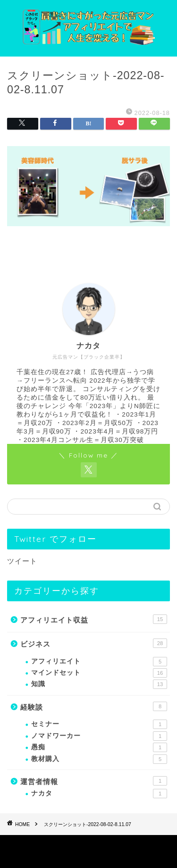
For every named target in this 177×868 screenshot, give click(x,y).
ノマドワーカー (99, 736)
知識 (99, 684)
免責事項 (123, 845)
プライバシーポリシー (70, 845)
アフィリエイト (99, 662)
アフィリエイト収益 (94, 619)
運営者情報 (94, 781)
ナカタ (99, 794)
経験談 (94, 706)
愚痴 (99, 747)
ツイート (22, 561)
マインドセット (99, 673)
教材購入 (99, 759)
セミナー (99, 724)
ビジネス (94, 643)
